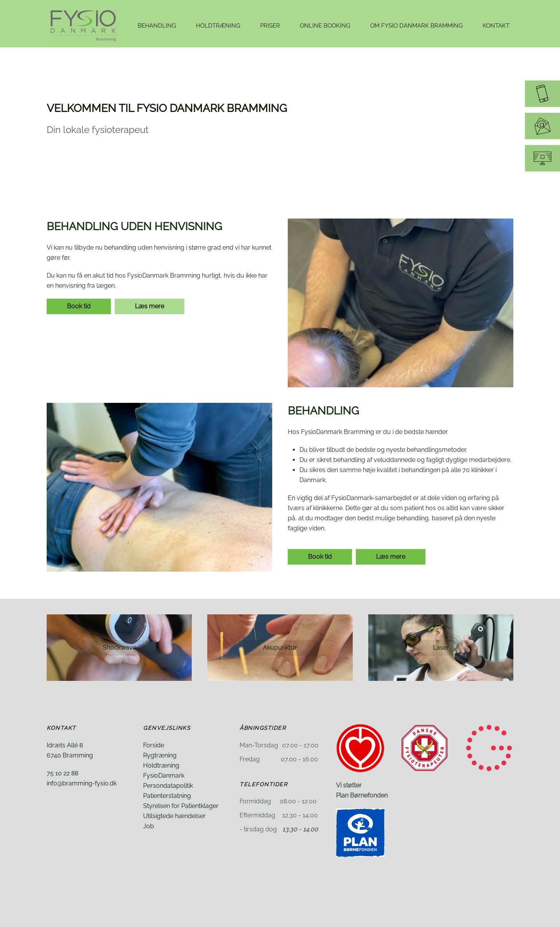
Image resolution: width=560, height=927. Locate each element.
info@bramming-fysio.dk (82, 783)
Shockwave (119, 648)
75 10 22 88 (62, 773)
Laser (441, 648)
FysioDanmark (164, 776)
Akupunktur (280, 648)
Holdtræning (161, 765)
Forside (154, 745)
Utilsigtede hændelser (174, 816)
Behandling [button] (157, 26)
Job (149, 826)
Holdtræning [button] (218, 26)
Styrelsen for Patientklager (181, 806)
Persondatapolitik (168, 786)
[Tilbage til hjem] (84, 26)
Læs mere (150, 306)
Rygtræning (160, 755)
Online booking (325, 26)
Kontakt (496, 26)
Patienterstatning (167, 796)
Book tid (79, 306)
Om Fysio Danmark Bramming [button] (416, 26)
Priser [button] (270, 26)
